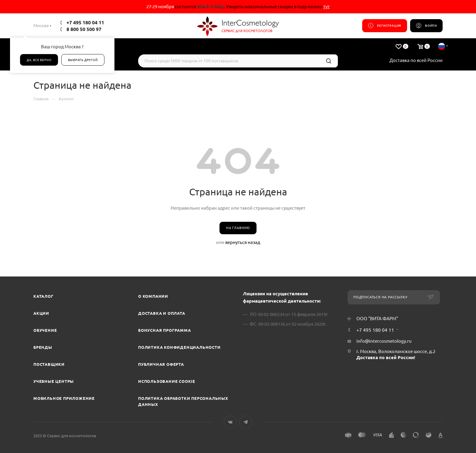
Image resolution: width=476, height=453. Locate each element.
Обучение (45, 330)
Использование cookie (167, 381)
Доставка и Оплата (162, 313)
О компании (153, 296)
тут (326, 7)
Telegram (246, 422)
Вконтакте (230, 422)
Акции (41, 313)
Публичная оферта (161, 364)
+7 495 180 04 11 (85, 22)
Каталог (44, 296)
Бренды (43, 347)
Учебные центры (54, 381)
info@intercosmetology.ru (384, 341)
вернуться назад (243, 242)
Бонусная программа (164, 330)
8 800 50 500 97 (84, 29)
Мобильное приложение (64, 398)
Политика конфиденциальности (179, 347)
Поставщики (49, 364)
